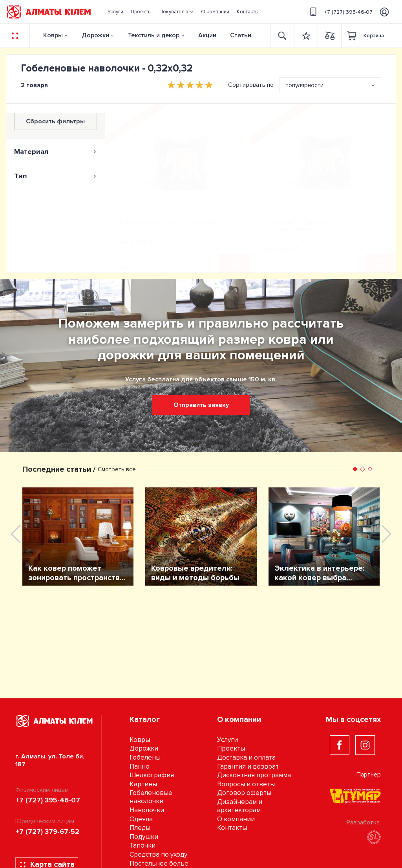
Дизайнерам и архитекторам (240, 806)
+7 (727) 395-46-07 (340, 12)
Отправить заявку (201, 405)
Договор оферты (244, 793)
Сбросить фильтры (55, 121)
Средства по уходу (158, 854)
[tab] (56, 152)
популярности (304, 85)
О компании (236, 819)
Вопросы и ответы (246, 784)
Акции (207, 35)
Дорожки (95, 35)
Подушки (144, 837)
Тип (56, 176)
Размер (123, 267)
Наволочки (147, 810)
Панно (140, 766)
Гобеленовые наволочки (151, 797)
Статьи (241, 35)
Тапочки (143, 845)
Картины (143, 784)
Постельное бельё (159, 863)
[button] (176, 12)
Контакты (232, 828)
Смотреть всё (117, 469)
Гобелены (145, 757)
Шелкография (152, 775)
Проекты (231, 748)
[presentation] (16, 534)
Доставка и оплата (246, 757)
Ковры (53, 35)
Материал (56, 152)
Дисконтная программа (254, 775)
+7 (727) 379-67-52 (47, 831)
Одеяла (141, 819)
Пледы (140, 828)
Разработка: (364, 831)
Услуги (227, 740)
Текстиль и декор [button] (154, 35)
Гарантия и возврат (248, 766)
